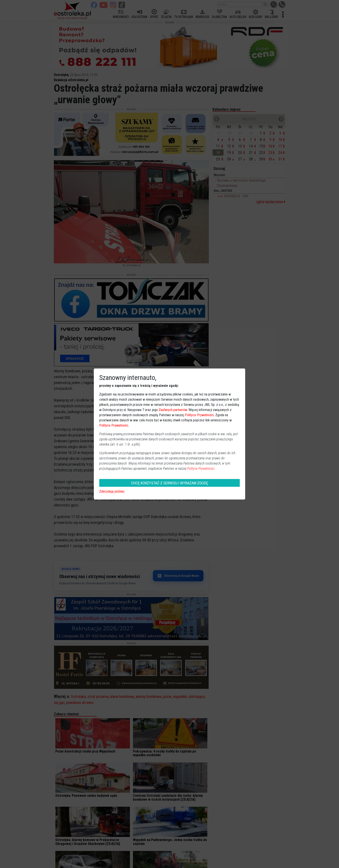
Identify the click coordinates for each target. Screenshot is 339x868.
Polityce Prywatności (199, 415)
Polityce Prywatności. (201, 469)
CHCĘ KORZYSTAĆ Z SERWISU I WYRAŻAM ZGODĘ (169, 483)
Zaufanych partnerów (173, 410)
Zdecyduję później (112, 491)
